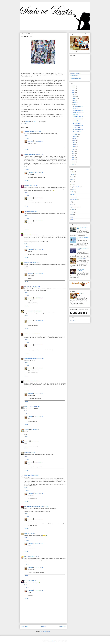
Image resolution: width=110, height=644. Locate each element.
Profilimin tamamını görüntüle (77, 305)
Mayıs (75, 138)
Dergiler (72, 194)
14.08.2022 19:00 (39, 172)
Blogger (53, 641)
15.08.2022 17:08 (31, 452)
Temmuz (76, 134)
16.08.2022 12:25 (39, 493)
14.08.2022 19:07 (39, 394)
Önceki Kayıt (62, 627)
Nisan (75, 140)
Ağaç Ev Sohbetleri (75, 207)
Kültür (72, 205)
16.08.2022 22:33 (32, 534)
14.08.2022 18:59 (39, 141)
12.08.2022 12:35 (37, 311)
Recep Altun (27, 475)
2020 (73, 151)
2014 (73, 164)
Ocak (75, 147)
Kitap (72, 179)
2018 (73, 156)
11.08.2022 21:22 (40, 154)
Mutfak (72, 192)
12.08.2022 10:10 (36, 263)
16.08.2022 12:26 (39, 519)
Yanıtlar (28, 138)
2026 (73, 86)
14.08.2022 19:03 (39, 249)
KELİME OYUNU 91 (78, 111)
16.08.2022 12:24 (39, 462)
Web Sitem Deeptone (76, 78)
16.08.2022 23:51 (39, 543)
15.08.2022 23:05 (34, 475)
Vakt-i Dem (27, 234)
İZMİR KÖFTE (77, 121)
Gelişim (72, 212)
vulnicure (27, 211)
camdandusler (28, 381)
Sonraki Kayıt (24, 627)
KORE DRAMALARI (78, 119)
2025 (73, 88)
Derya (26, 581)
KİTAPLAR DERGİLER (79, 113)
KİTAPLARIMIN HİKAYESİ (80, 270)
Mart (75, 143)
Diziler (72, 177)
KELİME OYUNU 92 (78, 106)
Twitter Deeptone (74, 76)
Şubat (75, 145)
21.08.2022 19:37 (32, 581)
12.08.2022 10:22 (36, 287)
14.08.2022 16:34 (36, 407)
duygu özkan (27, 556)
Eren (26, 452)
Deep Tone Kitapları (75, 187)
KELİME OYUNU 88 (78, 129)
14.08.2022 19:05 (39, 321)
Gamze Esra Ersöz (29, 311)
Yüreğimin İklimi (28, 287)
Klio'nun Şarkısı (28, 407)
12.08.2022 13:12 (36, 334)
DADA (26, 534)
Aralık (75, 96)
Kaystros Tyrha (28, 263)
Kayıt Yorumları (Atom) (45, 632)
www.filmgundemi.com (30, 154)
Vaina (72, 182)
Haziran (75, 136)
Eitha (72, 217)
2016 (73, 160)
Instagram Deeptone (75, 73)
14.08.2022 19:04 (39, 274)
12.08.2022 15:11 (35, 381)
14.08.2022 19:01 (39, 198)
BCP (72, 184)
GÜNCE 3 (75, 115)
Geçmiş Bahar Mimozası (30, 358)
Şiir (71, 202)
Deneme (72, 210)
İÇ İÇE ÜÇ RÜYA (77, 132)
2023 (73, 92)
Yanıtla (26, 135)
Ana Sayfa (43, 627)
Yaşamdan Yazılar (29, 131)
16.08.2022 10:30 (44, 507)
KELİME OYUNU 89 (78, 125)
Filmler (72, 189)
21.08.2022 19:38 (39, 590)
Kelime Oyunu (74, 200)
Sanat (72, 220)
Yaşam (72, 174)
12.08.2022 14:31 (40, 358)
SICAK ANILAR (77, 127)
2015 (73, 162)
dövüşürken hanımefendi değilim (32, 507)
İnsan (72, 215)
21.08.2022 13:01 (35, 556)
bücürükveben (28, 334)
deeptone (30, 141)
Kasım (75, 98)
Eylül (75, 102)
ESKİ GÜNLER (77, 123)
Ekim (75, 100)
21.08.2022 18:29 (39, 568)
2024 (73, 90)
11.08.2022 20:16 (37, 131)
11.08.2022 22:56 (33, 186)
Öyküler (27, 124)
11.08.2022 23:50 (34, 234)
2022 (73, 94)
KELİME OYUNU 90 (78, 117)
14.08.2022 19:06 (39, 345)
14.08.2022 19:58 (39, 416)
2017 (73, 158)
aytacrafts (27, 186)
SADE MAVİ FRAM (81, 259)
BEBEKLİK (76, 108)
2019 (73, 154)
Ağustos (75, 105)
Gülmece (73, 197)
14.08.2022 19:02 (39, 221)
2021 (73, 149)
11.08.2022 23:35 (33, 211)
